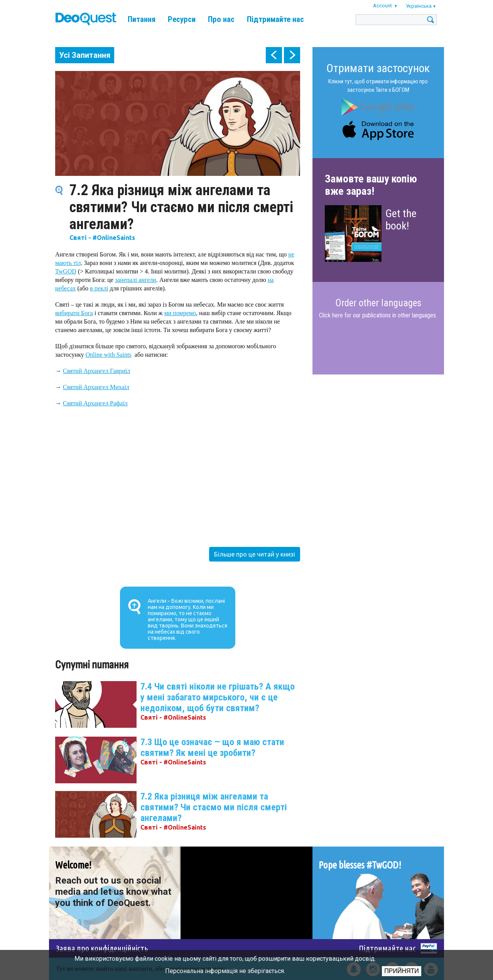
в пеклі (99, 288)
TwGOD (66, 271)
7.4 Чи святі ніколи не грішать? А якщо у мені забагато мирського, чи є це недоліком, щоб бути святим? (218, 697)
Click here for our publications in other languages (377, 315)
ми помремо (180, 313)
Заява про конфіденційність (102, 948)
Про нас (221, 19)
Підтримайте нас (275, 19)
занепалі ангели (136, 280)
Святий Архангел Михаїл (96, 387)
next (292, 55)
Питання (142, 19)
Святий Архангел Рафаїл (95, 403)
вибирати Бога (74, 313)
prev (274, 55)
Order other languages (378, 303)
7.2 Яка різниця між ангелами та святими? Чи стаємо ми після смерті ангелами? (214, 807)
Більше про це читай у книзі (255, 554)
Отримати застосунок (378, 68)
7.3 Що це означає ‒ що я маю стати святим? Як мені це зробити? (212, 747)
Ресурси (182, 19)
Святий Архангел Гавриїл (96, 371)
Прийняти (402, 971)
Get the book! (401, 220)
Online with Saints (109, 355)
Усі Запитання (85, 55)
